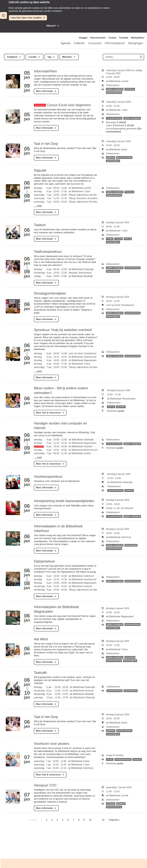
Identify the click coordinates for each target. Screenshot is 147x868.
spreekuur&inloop (114, 93)
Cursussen (95, 43)
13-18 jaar (111, 804)
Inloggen (83, 38)
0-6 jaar (110, 239)
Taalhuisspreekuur (48, 252)
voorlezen (129, 491)
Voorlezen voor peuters (52, 744)
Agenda (66, 43)
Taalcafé (40, 673)
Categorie (12, 57)
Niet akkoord (72, 26)
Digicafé (40, 170)
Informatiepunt (115, 43)
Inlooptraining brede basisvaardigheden (64, 501)
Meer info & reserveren (48, 413)
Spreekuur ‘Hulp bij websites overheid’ (63, 330)
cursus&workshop (114, 118)
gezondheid (130, 657)
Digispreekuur (45, 561)
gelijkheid (111, 157)
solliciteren (130, 89)
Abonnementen (98, 38)
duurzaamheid (131, 545)
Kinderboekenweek (123, 759)
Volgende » (114, 820)
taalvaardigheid (113, 161)
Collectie (79, 43)
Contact (112, 38)
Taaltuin (40, 225)
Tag (49, 57)
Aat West (41, 639)
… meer (38, 206)
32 (103, 820)
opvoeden (121, 407)
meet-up (128, 239)
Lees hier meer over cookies (26, 18)
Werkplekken (138, 38)
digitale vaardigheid (115, 89)
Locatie (32, 57)
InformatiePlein (45, 71)
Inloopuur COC (45, 785)
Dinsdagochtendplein (50, 293)
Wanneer (67, 57)
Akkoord (51, 26)
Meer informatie (44, 91)
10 (90, 820)
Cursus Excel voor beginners (69, 105)
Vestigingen (136, 43)
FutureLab (129, 192)
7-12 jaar (119, 239)
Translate (124, 38)
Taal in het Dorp (46, 144)
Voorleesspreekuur (48, 477)
